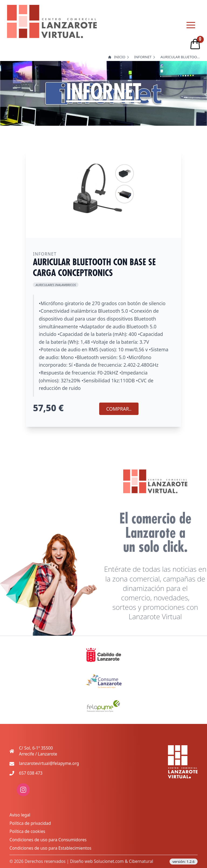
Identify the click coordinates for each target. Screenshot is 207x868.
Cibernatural (141, 861)
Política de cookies (27, 831)
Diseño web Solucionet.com (97, 861)
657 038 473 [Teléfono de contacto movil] (31, 773)
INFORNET (143, 57)
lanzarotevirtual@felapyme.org (49, 763)
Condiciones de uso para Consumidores (48, 840)
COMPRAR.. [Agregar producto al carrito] (119, 409)
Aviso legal (20, 815)
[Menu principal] (191, 25)
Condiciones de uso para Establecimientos (50, 848)
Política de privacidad (30, 823)
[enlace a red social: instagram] (23, 795)
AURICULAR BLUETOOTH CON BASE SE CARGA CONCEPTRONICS (181, 57)
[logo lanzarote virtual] (52, 21)
